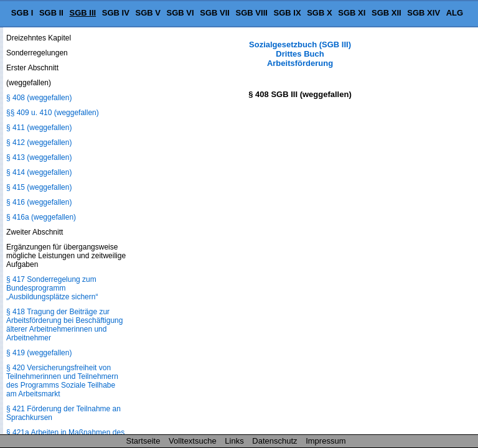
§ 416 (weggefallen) (39, 202)
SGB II (51, 13)
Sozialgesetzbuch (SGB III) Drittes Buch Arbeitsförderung (300, 54)
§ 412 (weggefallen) (39, 142)
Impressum (326, 441)
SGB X (319, 13)
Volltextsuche (193, 441)
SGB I (22, 13)
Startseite (143, 441)
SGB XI (352, 13)
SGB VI (180, 13)
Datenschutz (274, 441)
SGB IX (288, 13)
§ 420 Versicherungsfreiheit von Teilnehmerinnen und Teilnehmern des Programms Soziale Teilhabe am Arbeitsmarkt (62, 381)
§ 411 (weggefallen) (39, 128)
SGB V (148, 13)
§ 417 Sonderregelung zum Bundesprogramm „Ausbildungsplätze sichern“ (52, 288)
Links (234, 441)
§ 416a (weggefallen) (41, 217)
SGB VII (215, 13)
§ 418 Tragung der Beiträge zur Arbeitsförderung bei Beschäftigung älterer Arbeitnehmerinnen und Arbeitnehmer (64, 325)
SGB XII (387, 13)
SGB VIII (252, 13)
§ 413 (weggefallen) (39, 157)
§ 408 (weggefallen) (39, 98)
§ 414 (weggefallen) (39, 172)
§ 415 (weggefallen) (39, 187)
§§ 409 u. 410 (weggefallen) (53, 113)
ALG (455, 13)
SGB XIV (424, 13)
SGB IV (116, 13)
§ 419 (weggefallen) (39, 353)
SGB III (83, 13)
